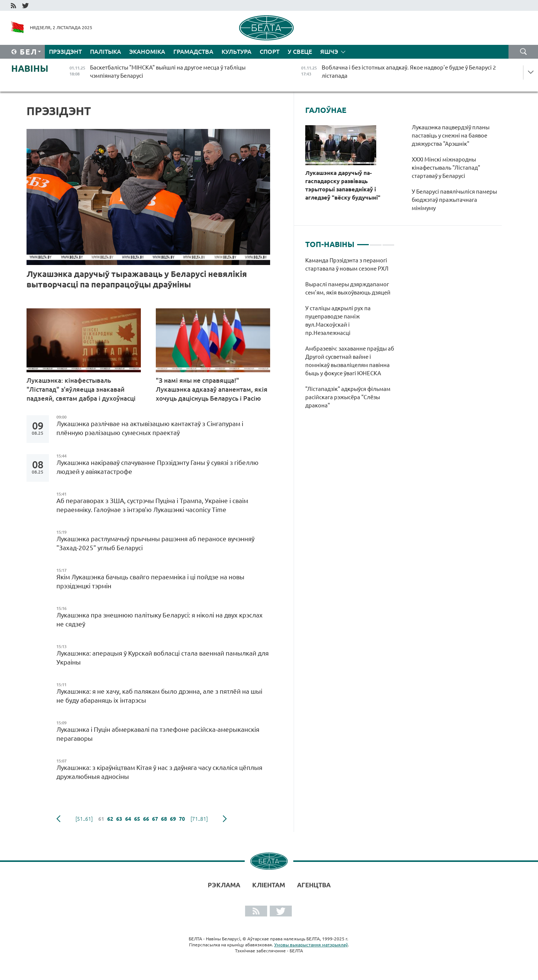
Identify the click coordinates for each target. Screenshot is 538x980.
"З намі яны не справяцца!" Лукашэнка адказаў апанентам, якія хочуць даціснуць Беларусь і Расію (212, 389)
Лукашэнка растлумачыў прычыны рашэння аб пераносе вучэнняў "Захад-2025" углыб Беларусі (155, 543)
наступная (225, 819)
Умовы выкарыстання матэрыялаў (311, 945)
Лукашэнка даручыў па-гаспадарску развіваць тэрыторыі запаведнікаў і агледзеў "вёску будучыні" (343, 185)
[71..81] (199, 819)
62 (110, 819)
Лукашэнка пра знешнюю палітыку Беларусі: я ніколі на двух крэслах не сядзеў (160, 620)
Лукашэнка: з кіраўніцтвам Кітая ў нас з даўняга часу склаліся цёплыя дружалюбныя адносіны (159, 772)
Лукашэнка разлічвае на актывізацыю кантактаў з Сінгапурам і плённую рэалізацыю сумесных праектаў (150, 428)
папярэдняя (58, 819)
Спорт (270, 52)
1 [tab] (363, 241)
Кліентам (269, 885)
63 (119, 819)
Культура (236, 52)
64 (128, 819)
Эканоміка (147, 52)
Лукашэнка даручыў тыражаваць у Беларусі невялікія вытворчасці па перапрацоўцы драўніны (137, 279)
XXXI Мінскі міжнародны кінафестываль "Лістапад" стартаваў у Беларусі (446, 168)
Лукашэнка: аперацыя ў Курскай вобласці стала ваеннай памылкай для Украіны (163, 658)
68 (164, 819)
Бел (29, 52)
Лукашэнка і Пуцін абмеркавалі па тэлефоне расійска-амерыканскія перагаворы (158, 734)
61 (101, 819)
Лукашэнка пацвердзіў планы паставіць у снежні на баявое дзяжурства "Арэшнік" (451, 135)
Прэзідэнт (65, 52)
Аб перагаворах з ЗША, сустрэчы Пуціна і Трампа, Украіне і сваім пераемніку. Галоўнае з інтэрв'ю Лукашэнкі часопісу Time (152, 505)
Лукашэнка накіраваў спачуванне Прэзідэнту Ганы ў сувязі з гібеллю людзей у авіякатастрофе (157, 467)
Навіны (30, 69)
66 (146, 819)
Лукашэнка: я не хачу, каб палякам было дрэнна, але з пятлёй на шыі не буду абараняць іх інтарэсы (159, 696)
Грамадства (193, 52)
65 (137, 819)
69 (173, 819)
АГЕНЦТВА (314, 885)
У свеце (300, 52)
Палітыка (106, 52)
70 (182, 819)
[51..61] (84, 819)
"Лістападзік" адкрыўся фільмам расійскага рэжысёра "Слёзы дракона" (348, 397)
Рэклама (224, 885)
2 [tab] (376, 241)
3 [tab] (388, 241)
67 (155, 819)
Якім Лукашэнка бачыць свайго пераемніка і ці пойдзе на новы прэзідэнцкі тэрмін (150, 581)
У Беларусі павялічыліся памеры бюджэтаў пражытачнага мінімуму (454, 200)
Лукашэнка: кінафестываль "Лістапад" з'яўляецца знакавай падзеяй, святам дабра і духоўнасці (81, 389)
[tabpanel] (350, 337)
